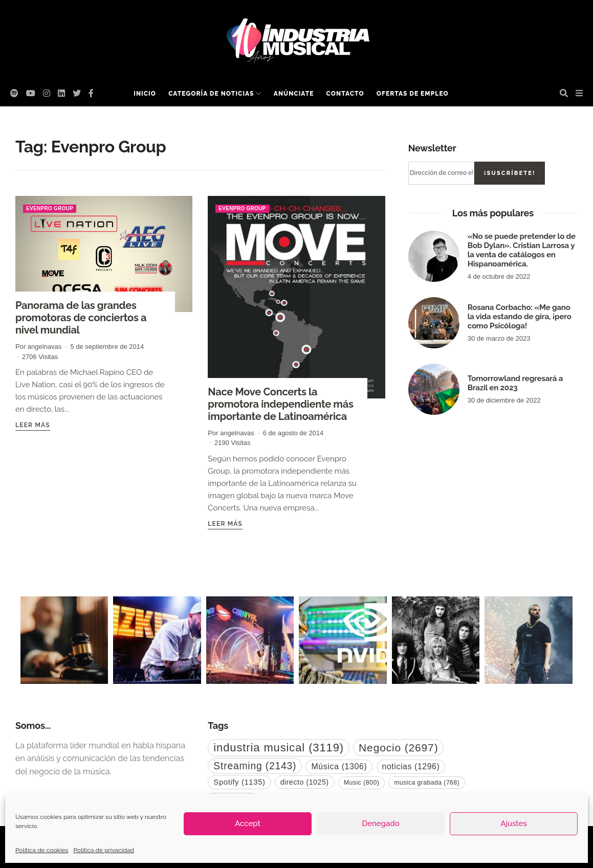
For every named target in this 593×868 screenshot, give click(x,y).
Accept (248, 824)
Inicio (145, 94)
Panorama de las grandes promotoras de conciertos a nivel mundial (81, 318)
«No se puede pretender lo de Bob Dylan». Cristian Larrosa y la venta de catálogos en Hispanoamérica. (522, 250)
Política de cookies (42, 850)
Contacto (345, 94)
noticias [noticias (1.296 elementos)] (411, 766)
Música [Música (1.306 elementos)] (339, 766)
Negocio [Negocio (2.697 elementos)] (398, 748)
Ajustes (513, 824)
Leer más (33, 425)
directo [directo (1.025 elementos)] (305, 782)
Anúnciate (294, 94)
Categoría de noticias (211, 94)
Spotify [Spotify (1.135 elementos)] (239, 782)
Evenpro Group (50, 208)
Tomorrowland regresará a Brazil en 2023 (515, 383)
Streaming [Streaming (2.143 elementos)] (255, 766)
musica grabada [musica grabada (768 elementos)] (427, 783)
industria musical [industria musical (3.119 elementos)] (279, 748)
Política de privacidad (103, 850)
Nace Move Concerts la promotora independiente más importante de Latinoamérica (280, 404)
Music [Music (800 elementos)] (362, 783)
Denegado (380, 824)
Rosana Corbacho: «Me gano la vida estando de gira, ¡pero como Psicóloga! (520, 317)
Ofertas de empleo (413, 94)
